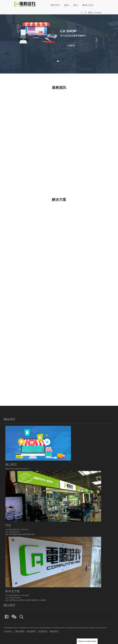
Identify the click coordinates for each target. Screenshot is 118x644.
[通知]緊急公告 (25, 121)
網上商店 (88, 5)
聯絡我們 (54, 632)
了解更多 (71, 46)
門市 (8, 525)
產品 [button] (76, 5)
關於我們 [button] (56, 5)
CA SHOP (68, 31)
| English (97, 13)
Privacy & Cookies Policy (87, 641)
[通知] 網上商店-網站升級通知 (32, 118)
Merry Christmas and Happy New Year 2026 (39, 115)
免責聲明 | (32, 632)
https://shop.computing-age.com (17, 469)
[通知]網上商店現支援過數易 (32, 124)
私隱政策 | (43, 632)
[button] (22, 37)
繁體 (90, 13)
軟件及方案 (13, 591)
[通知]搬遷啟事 (25, 127)
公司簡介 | (8, 632)
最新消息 (20, 111)
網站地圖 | (20, 632)
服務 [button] (67, 5)
